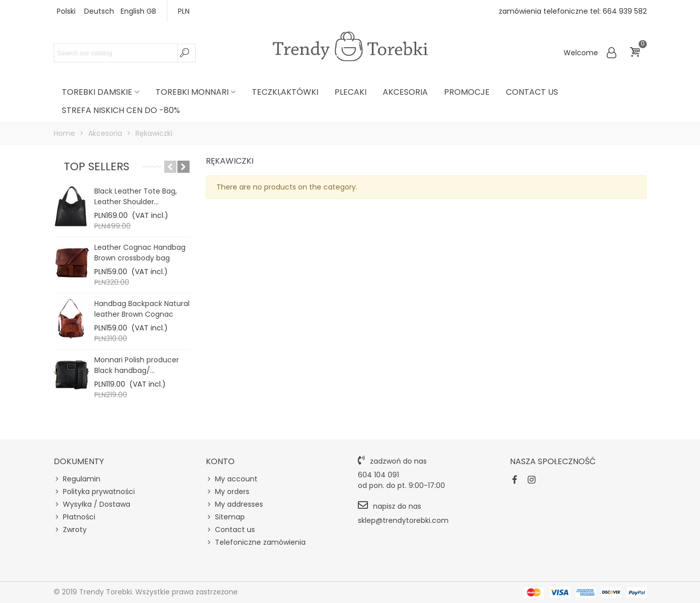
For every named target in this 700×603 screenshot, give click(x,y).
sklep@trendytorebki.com (403, 520)
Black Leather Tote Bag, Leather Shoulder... (136, 196)
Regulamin (77, 479)
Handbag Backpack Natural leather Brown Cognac (142, 309)
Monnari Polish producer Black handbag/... (137, 365)
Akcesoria (405, 92)
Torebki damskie (97, 92)
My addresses (234, 504)
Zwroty (70, 530)
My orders (228, 492)
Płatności (75, 517)
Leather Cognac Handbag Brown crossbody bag (140, 253)
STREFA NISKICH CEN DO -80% (121, 110)
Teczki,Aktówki (285, 92)
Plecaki (351, 92)
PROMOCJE (467, 92)
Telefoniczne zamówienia (256, 542)
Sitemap (225, 517)
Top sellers (97, 166)
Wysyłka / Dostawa (92, 504)
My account (232, 479)
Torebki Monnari (192, 92)
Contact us (532, 92)
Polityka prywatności (94, 492)
